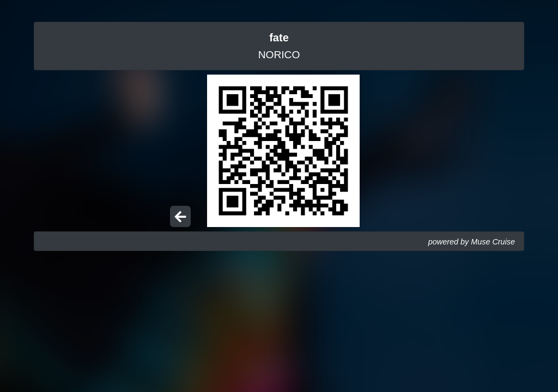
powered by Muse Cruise (472, 242)
